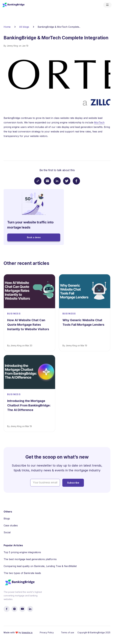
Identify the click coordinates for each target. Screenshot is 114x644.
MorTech (99, 122)
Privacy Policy (47, 632)
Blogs (7, 519)
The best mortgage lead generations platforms (30, 559)
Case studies (11, 525)
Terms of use (68, 632)
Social (7, 532)
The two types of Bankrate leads (22, 573)
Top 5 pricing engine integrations (22, 552)
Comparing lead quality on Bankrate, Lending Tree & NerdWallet (40, 566)
